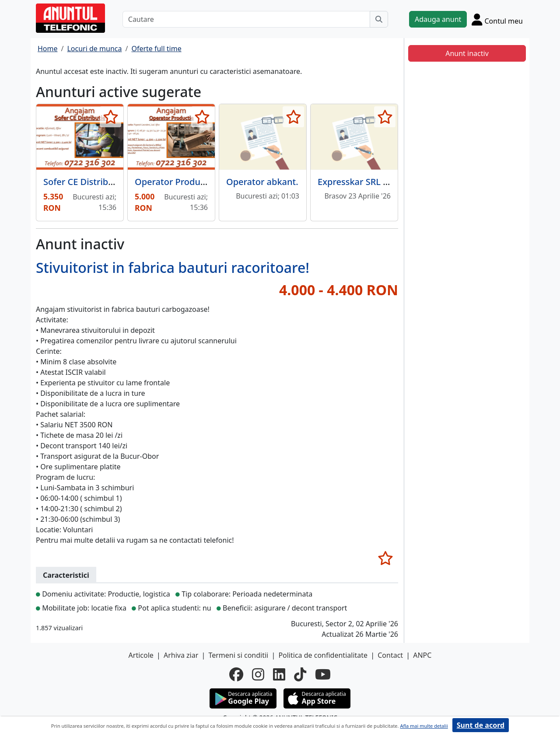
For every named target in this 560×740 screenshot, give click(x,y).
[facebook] (236, 674)
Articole (141, 655)
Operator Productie (175, 182)
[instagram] (258, 674)
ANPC (422, 655)
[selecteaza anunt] (110, 117)
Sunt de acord (481, 725)
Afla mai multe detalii (424, 726)
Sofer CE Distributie (84, 182)
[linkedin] (279, 674)
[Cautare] (246, 19)
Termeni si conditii (238, 655)
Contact (390, 655)
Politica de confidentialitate (323, 655)
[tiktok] (300, 674)
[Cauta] (379, 19)
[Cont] (497, 19)
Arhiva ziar (181, 655)
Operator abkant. (262, 182)
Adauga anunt (438, 19)
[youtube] (323, 674)
